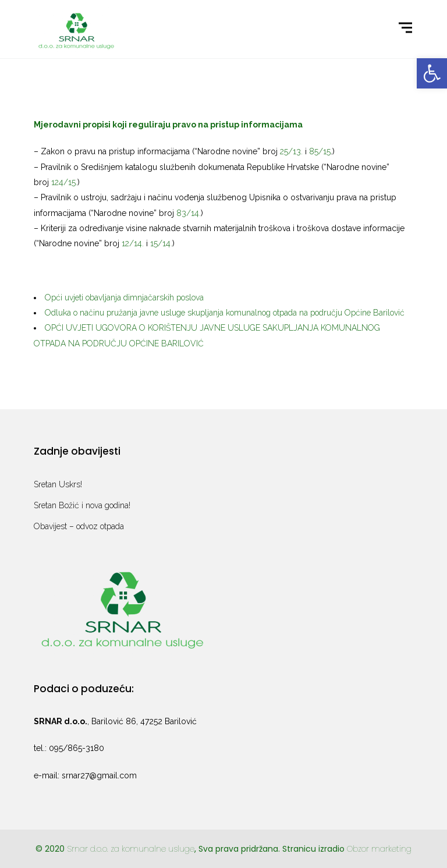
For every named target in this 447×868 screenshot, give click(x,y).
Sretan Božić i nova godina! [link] (82, 505)
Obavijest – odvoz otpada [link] (79, 526)
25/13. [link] (291, 151)
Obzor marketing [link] (379, 849)
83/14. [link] (189, 213)
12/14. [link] (133, 243)
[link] (432, 73)
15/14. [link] (161, 243)
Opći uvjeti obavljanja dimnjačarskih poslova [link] (124, 297)
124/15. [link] (64, 182)
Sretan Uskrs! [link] (58, 484)
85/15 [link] (320, 151)
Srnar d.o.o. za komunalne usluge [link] (131, 849)
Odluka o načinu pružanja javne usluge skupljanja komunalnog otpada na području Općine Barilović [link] (225, 313)
